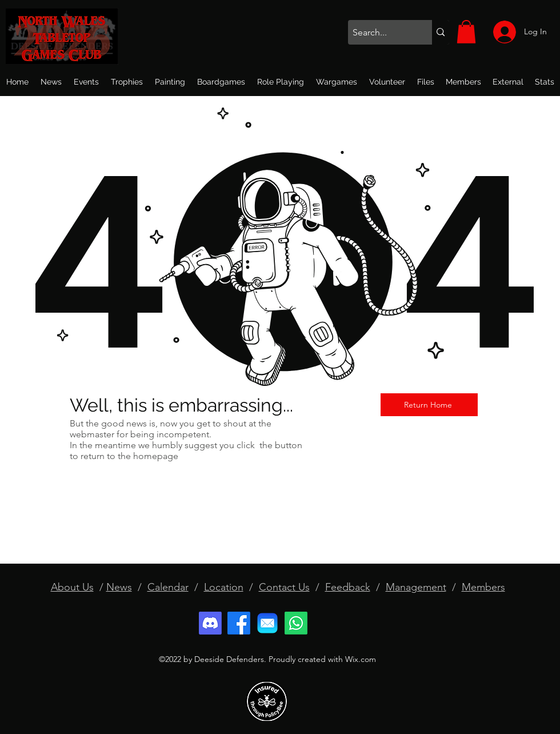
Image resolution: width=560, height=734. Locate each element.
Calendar (168, 587)
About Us (72, 587)
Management (416, 587)
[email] (267, 623)
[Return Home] (429, 405)
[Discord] (210, 623)
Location (224, 587)
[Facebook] (239, 623)
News (119, 587)
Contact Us (284, 587)
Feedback (348, 587)
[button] (466, 32)
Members (483, 587)
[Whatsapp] (296, 623)
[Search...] (380, 33)
